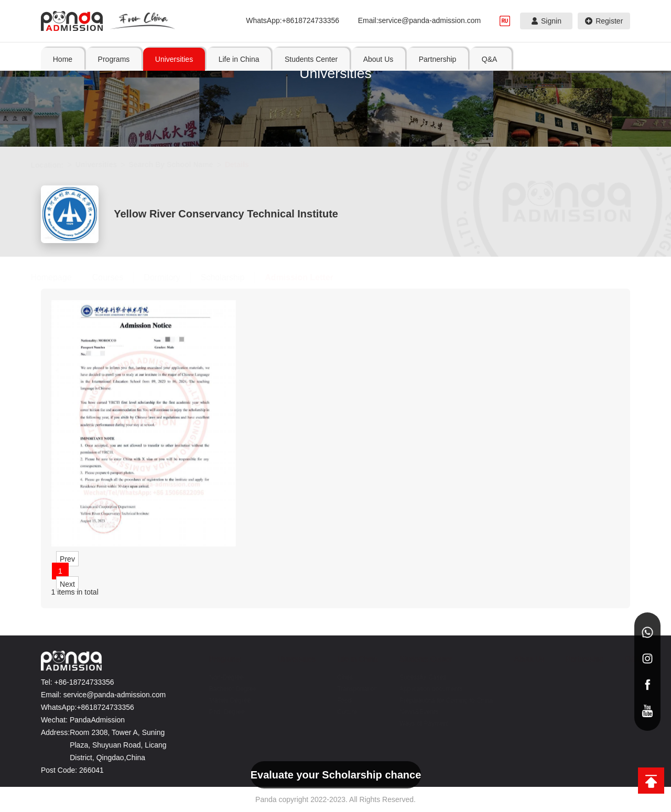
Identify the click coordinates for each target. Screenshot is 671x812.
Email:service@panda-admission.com (419, 20)
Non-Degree (220, 677)
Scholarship (233, 277)
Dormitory (172, 277)
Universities (106, 164)
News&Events (413, 712)
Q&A (626, 659)
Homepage (61, 277)
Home (63, 59)
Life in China (351, 659)
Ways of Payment (418, 723)
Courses (118, 277)
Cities (339, 677)
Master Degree (224, 700)
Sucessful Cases (416, 677)
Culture (341, 712)
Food (338, 700)
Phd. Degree (220, 712)
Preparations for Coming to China (440, 700)
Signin (546, 21)
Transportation (351, 689)
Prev (67, 558)
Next (67, 584)
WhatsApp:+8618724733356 (293, 20)
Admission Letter (310, 277)
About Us (523, 659)
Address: (51, 732)
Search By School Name (181, 164)
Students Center (420, 659)
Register (604, 21)
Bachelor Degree (226, 689)
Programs (219, 659)
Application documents (425, 689)
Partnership (579, 659)
